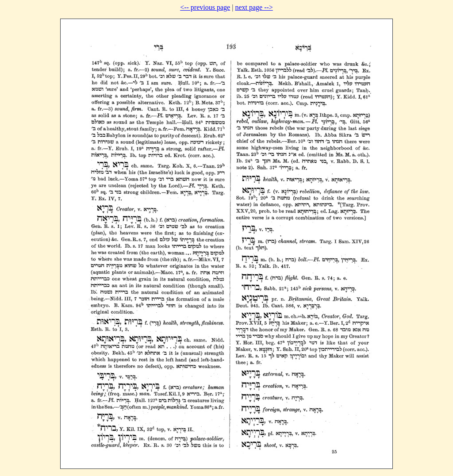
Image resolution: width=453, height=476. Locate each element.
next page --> (254, 7)
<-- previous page (205, 7)
